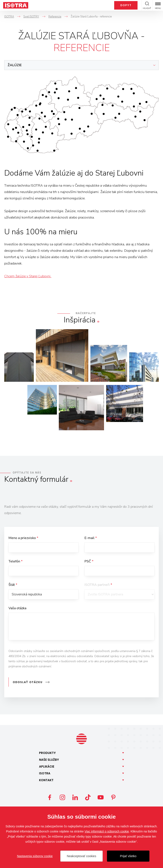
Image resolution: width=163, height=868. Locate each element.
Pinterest (113, 798)
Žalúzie (15, 65)
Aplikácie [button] (47, 767)
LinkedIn (75, 798)
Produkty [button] (47, 753)
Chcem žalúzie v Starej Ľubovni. (28, 276)
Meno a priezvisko (23, 538)
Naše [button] (49, 760)
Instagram (62, 798)
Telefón (15, 562)
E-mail (91, 538)
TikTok (88, 798)
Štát (13, 586)
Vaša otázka (17, 609)
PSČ (89, 562)
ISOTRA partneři (98, 586)
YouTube (101, 798)
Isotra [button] (45, 774)
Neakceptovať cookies (81, 856)
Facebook (50, 798)
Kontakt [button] (46, 780)
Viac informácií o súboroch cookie (107, 831)
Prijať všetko (128, 856)
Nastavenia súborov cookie (35, 856)
